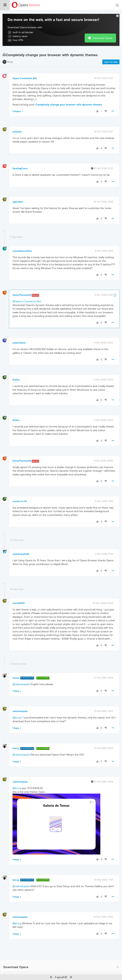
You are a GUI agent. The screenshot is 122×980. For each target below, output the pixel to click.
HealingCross (20, 159)
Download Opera (102, 29)
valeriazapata (20, 702)
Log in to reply (111, 53)
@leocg (17, 708)
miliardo (17, 122)
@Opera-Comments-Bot (27, 292)
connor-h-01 (20, 492)
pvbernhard (19, 334)
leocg (16, 669)
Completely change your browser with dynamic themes (69, 95)
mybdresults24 (21, 545)
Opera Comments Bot (25, 69)
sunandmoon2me (22, 242)
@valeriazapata (21, 675)
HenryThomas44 (22, 286)
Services (10, 966)
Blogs (10, 53)
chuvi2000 (19, 594)
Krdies (16, 371)
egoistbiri (18, 193)
